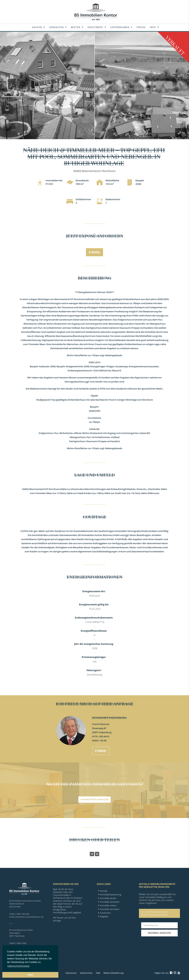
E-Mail (94, 252)
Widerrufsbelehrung (113, 973)
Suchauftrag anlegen (94, 799)
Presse (141, 27)
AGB (98, 973)
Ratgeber (104, 916)
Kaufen (37, 27)
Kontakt (103, 891)
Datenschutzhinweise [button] (18, 966)
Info (153, 27)
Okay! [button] (30, 975)
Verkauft (175, 45)
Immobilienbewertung (110, 894)
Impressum (71, 973)
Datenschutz (86, 973)
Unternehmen (120, 27)
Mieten (76, 27)
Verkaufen (56, 27)
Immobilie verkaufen (110, 902)
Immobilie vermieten (110, 909)
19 (181, 133)
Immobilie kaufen (108, 898)
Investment (95, 27)
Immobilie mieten (108, 905)
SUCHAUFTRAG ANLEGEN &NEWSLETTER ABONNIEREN (154, 913)
